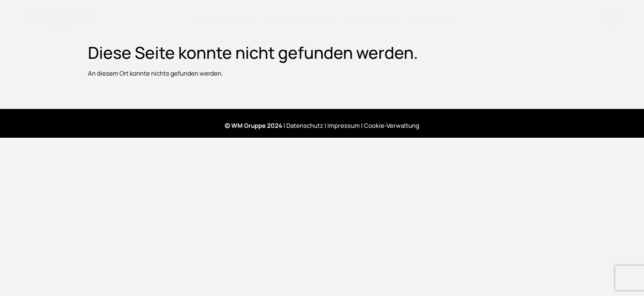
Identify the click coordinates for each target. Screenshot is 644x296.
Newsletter (431, 20)
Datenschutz (305, 126)
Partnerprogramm (302, 20)
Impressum (344, 126)
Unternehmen (372, 20)
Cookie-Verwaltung (392, 126)
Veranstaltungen (223, 20)
